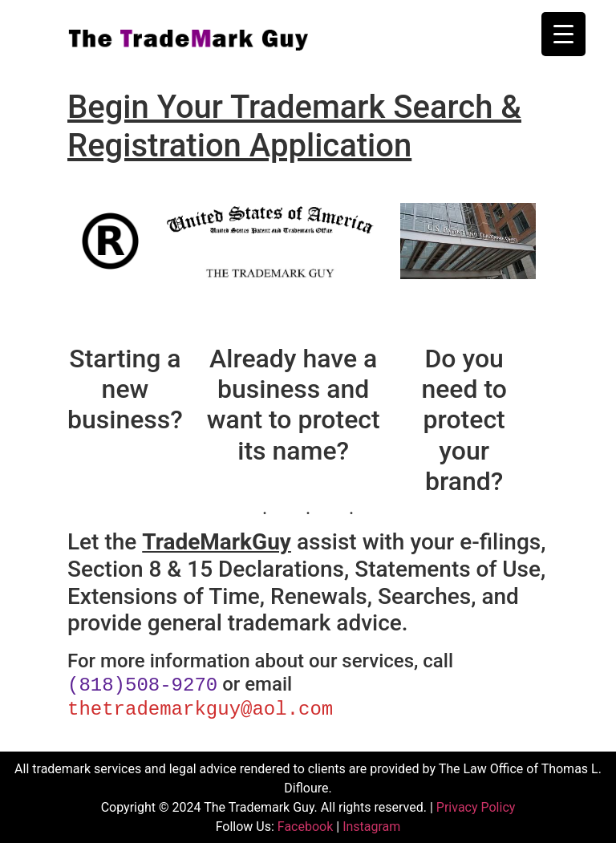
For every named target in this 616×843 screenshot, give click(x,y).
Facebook (305, 825)
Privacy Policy (476, 806)
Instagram (371, 825)
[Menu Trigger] (563, 34)
